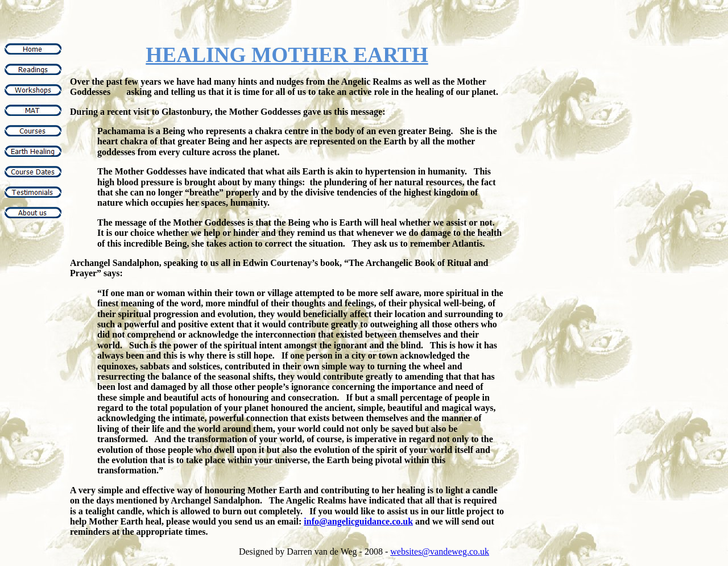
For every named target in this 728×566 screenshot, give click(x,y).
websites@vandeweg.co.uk (440, 552)
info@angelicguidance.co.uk (358, 521)
